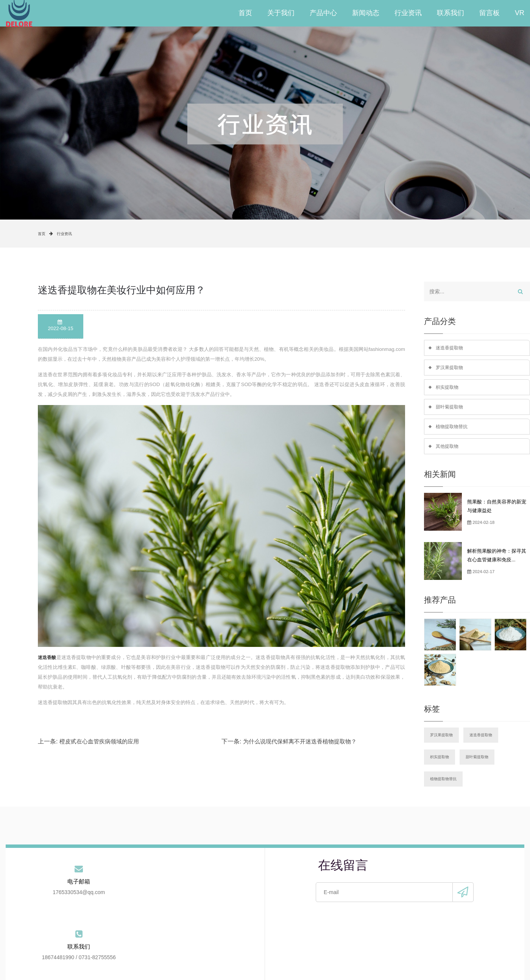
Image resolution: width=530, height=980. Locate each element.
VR (520, 13)
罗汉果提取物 (450, 368)
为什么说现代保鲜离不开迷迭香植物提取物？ (300, 741)
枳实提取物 (448, 389)
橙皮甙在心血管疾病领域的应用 (99, 741)
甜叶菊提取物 (450, 410)
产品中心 (323, 13)
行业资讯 (408, 13)
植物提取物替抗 (453, 430)
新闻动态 (366, 13)
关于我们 (281, 13)
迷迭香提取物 (450, 348)
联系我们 (450, 13)
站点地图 (393, 949)
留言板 (489, 13)
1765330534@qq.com (49, 901)
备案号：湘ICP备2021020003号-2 (284, 968)
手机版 (360, 968)
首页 (245, 13)
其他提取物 (448, 451)
